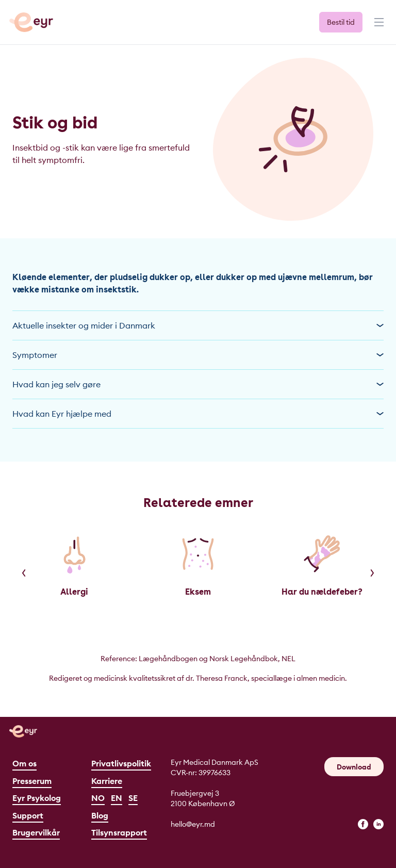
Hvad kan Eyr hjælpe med (198, 414)
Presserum (32, 781)
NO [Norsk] (98, 798)
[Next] (372, 573)
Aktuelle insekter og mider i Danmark (198, 325)
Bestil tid (341, 22)
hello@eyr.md (193, 824)
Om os (24, 763)
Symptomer (198, 355)
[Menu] (378, 27)
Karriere (107, 781)
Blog (100, 815)
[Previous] (24, 573)
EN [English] (117, 798)
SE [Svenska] (133, 798)
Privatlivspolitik (121, 763)
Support (28, 815)
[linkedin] (378, 824)
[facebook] (363, 824)
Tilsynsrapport (119, 832)
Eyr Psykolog (37, 798)
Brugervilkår (36, 832)
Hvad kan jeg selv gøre (198, 384)
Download (354, 767)
